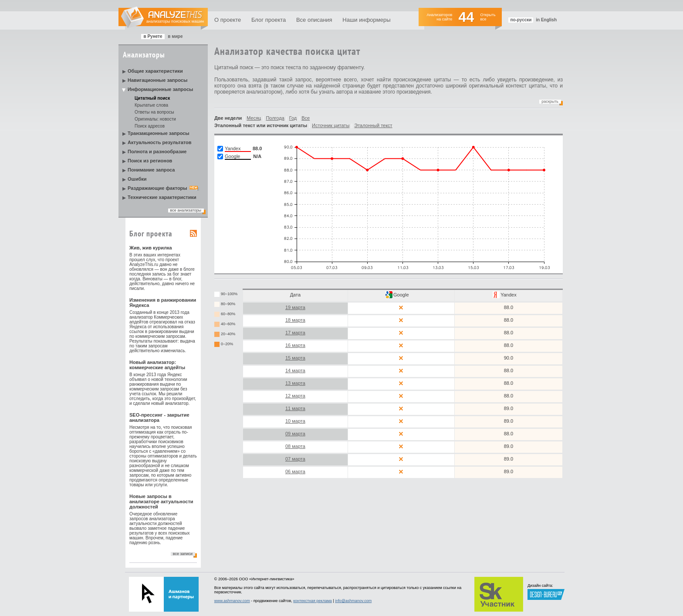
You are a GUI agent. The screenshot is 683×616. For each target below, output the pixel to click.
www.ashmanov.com (232, 601)
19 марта (295, 307)
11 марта (295, 408)
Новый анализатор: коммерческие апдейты (157, 365)
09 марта (295, 434)
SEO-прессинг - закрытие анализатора (159, 417)
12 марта (295, 396)
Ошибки (137, 179)
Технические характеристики (162, 197)
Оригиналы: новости (155, 119)
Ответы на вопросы (154, 112)
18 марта (295, 320)
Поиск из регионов (150, 161)
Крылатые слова (151, 105)
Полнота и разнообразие (157, 151)
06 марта (295, 471)
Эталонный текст (373, 125)
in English (546, 20)
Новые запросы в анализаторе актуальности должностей (161, 502)
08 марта (295, 446)
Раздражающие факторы (157, 188)
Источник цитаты (331, 125)
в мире (175, 36)
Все (306, 118)
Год (293, 118)
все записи (183, 554)
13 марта (295, 383)
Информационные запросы (160, 89)
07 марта (295, 459)
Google (401, 295)
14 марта (295, 370)
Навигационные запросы (157, 80)
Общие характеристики (155, 71)
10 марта (295, 421)
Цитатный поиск (152, 98)
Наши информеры (366, 20)
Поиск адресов (150, 126)
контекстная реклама (313, 601)
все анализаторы (186, 210)
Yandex (509, 295)
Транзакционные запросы (159, 133)
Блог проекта (269, 20)
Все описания (314, 20)
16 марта (295, 345)
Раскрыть (550, 101)
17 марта (295, 333)
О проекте (228, 20)
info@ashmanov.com (353, 601)
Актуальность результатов (160, 142)
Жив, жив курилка (151, 248)
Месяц (254, 118)
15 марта (295, 358)
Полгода (275, 118)
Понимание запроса (151, 170)
